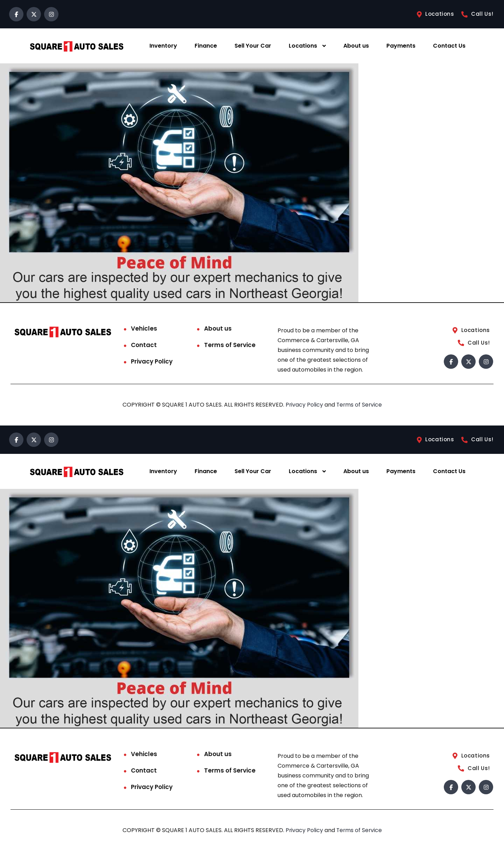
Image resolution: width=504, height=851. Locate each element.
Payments (401, 46)
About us (356, 46)
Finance (206, 46)
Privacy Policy (152, 361)
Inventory (163, 46)
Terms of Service (230, 345)
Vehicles (144, 328)
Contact (144, 345)
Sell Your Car (253, 46)
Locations (303, 46)
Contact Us (449, 46)
